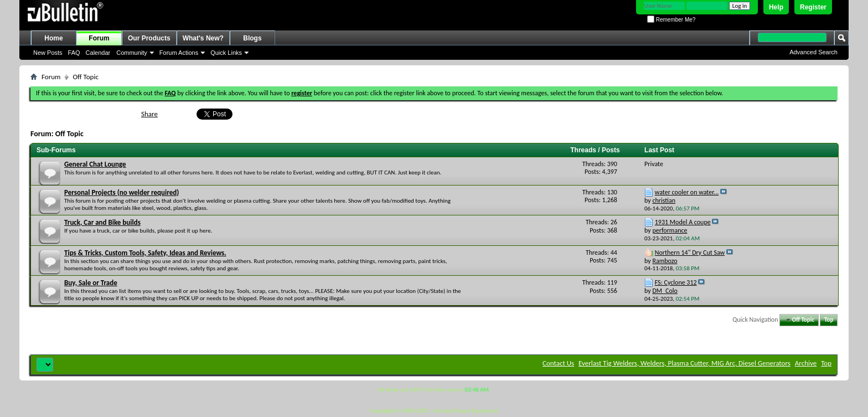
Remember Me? (671, 20)
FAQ (74, 53)
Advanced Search (813, 52)
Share (149, 114)
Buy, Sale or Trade (91, 283)
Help (776, 7)
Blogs (252, 38)
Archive (806, 363)
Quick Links (226, 53)
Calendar (98, 53)
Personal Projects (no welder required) (122, 192)
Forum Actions (179, 53)
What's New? (203, 38)
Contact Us (558, 363)
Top (829, 320)
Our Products (149, 38)
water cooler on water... (687, 192)
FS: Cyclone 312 (676, 282)
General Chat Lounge (95, 164)
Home (53, 38)
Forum (99, 38)
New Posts (48, 53)
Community (132, 53)
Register (813, 7)
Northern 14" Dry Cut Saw (690, 253)
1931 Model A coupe (683, 222)
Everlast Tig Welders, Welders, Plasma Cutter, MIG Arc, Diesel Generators (684, 363)
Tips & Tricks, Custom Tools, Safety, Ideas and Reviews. (145, 253)
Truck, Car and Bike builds (102, 222)
